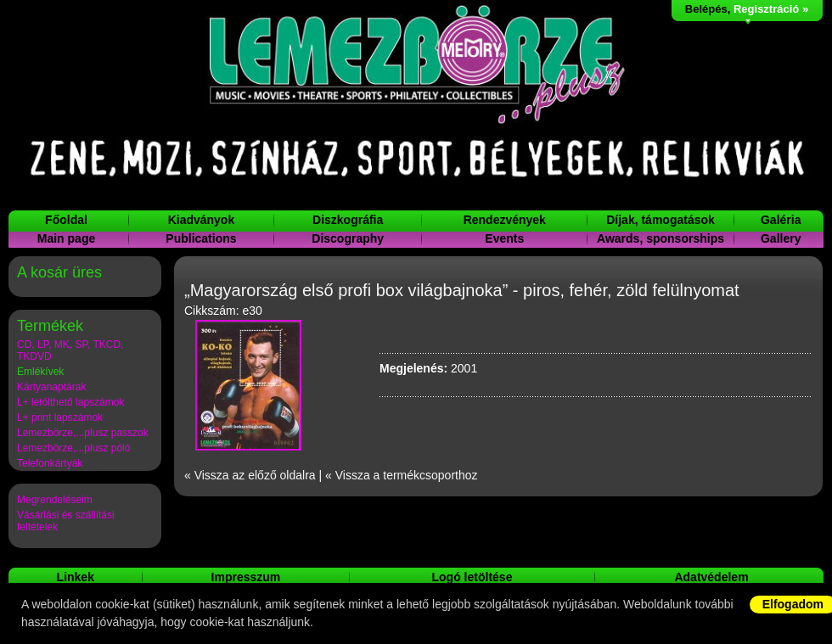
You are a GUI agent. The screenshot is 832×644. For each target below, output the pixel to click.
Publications (201, 238)
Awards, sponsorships (661, 238)
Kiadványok (202, 220)
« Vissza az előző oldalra (250, 475)
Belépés (706, 9)
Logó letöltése (472, 577)
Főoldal (66, 220)
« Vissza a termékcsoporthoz (402, 475)
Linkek (76, 577)
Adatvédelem (711, 577)
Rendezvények (505, 220)
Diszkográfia (348, 220)
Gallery (781, 238)
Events (504, 238)
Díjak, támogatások (661, 220)
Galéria (781, 220)
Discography (348, 238)
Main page (66, 238)
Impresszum (246, 577)
